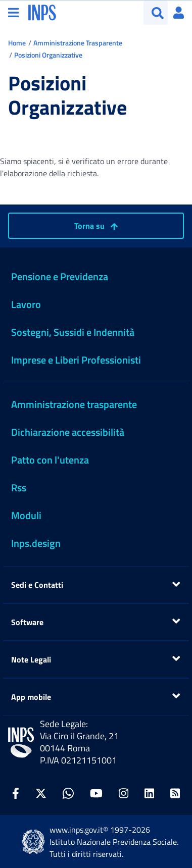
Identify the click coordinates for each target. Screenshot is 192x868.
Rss (19, 488)
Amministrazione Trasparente (78, 43)
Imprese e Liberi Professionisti (76, 360)
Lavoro (26, 304)
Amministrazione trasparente (74, 404)
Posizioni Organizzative (48, 55)
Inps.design (36, 543)
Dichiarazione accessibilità (68, 432)
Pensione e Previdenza (60, 276)
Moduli (26, 515)
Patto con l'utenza (50, 460)
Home (17, 43)
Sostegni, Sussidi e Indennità (73, 332)
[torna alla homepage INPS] (42, 12)
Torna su (96, 226)
